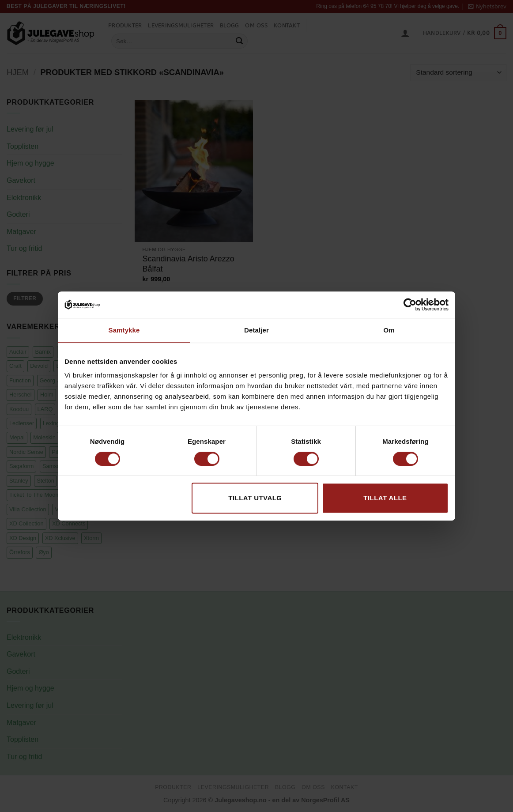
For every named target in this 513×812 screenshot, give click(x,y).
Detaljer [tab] (256, 330)
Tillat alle (385, 498)
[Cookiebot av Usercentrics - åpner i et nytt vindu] (410, 305)
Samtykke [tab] (124, 330)
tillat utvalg (255, 498)
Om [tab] (389, 330)
